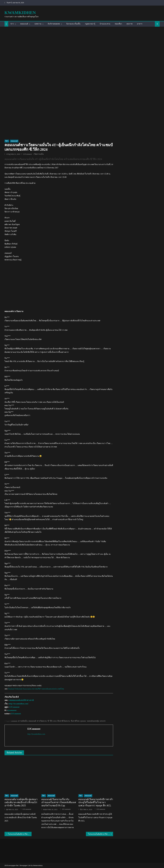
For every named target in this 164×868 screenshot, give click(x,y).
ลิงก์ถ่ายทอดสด (54, 24)
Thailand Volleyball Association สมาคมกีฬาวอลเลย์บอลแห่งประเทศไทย (36, 689)
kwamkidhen (20, 13)
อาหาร (140, 24)
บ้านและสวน (105, 24)
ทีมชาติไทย (75, 721)
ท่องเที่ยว (118, 24)
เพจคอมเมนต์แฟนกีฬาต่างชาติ (21, 700)
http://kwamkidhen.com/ (19, 704)
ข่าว (12, 24)
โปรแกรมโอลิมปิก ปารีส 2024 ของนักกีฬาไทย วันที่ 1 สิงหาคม (101, 834)
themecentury (38, 865)
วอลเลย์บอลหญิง (93, 721)
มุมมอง (83, 721)
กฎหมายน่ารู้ (90, 24)
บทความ (38, 24)
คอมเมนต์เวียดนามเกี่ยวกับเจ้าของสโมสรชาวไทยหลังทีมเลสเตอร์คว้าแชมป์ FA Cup (59, 802)
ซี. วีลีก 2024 (52, 721)
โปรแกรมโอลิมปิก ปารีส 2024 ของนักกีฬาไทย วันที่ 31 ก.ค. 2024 (20, 834)
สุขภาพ (129, 24)
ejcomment (12, 710)
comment (14, 721)
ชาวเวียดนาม (42, 721)
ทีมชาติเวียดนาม (64, 721)
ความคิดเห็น (23, 721)
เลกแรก (103, 721)
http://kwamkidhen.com (36, 734)
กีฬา (7, 141)
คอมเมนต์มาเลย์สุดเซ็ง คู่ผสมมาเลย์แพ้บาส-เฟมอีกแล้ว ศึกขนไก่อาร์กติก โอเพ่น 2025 (21, 802)
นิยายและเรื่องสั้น (73, 24)
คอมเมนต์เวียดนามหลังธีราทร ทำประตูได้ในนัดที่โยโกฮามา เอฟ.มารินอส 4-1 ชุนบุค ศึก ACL (96, 802)
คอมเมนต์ (24, 24)
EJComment (28, 154)
